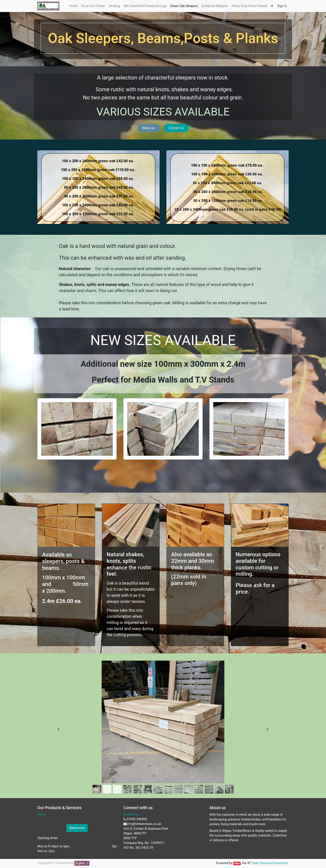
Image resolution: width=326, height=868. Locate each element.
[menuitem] (73, 6)
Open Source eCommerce (270, 863)
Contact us (176, 128)
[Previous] (59, 729)
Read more (77, 828)
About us (149, 128)
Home (42, 814)
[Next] (267, 729)
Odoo (237, 863)
